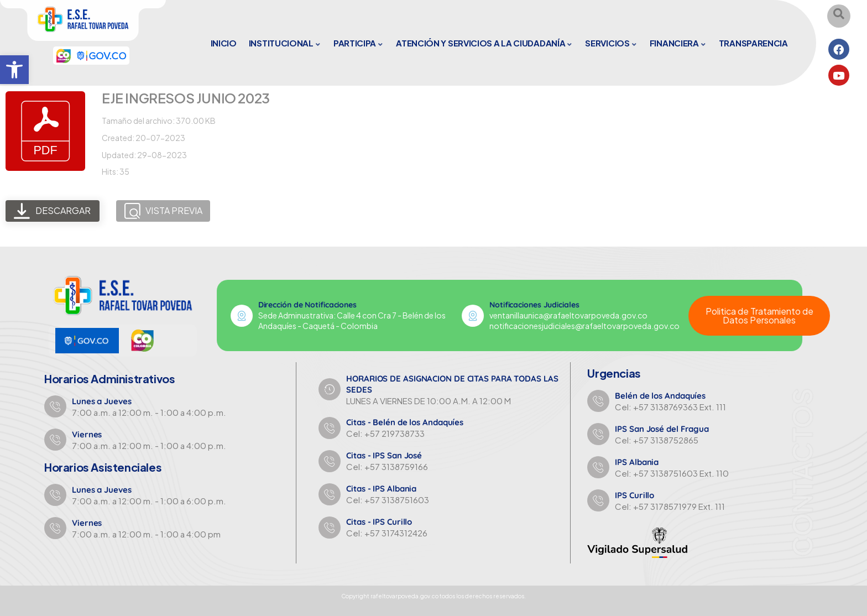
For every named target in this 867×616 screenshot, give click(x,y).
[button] (14, 70)
